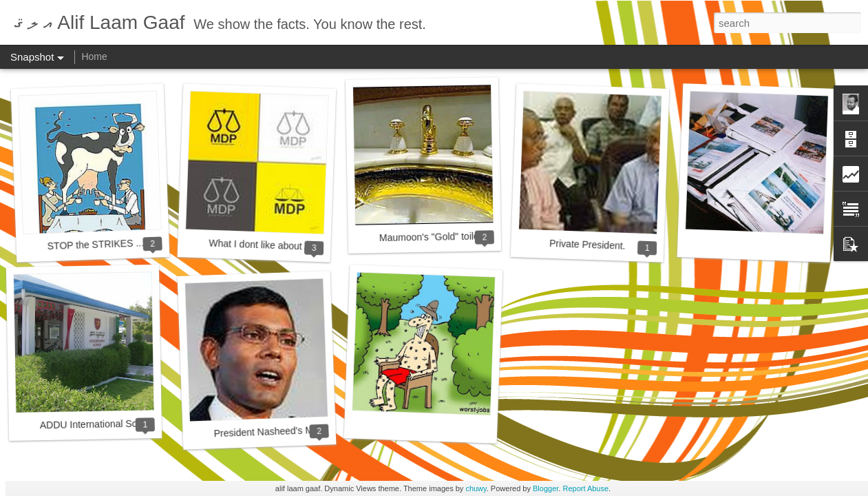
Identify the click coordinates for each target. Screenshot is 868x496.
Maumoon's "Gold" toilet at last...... (453, 236)
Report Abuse (585, 488)
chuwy (476, 488)
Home (94, 56)
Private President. (588, 245)
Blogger (546, 488)
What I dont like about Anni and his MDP (295, 246)
